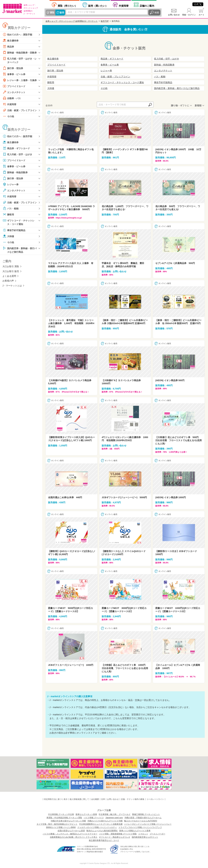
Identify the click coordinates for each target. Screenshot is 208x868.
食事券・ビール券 (14, 74)
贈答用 (8, 214)
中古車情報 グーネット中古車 (61, 814)
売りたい (67, 6)
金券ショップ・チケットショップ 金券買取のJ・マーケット (72, 21)
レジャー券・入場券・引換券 (20, 80)
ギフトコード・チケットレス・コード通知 (19, 222)
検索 (157, 13)
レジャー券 (11, 184)
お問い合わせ (174, 15)
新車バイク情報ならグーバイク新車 (135, 831)
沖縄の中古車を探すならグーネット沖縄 (68, 821)
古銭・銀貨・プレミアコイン (20, 110)
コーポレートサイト (155, 799)
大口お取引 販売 (11, 271)
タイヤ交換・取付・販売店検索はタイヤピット (57, 824)
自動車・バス (12, 98)
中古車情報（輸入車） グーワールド (114, 814)
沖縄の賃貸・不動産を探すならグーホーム (143, 818)
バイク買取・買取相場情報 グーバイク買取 (118, 834)
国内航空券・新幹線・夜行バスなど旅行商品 (20, 250)
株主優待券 (11, 40)
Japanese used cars (114, 818)
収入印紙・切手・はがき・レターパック (20, 60)
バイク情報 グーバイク (94, 818)
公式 (198, 4)
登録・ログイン (189, 15)
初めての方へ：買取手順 (17, 34)
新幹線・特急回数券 (15, 172)
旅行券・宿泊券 (13, 68)
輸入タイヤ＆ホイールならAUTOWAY (141, 821)
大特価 (8, 236)
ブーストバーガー (157, 834)
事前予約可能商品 (14, 230)
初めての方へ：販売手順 (17, 136)
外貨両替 (124, 6)
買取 (52, 13)
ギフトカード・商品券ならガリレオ (115, 837)
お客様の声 (8, 281)
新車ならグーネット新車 (86, 814)
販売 (62, 13)
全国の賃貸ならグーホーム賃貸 (71, 831)
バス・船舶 (11, 208)
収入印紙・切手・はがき (17, 154)
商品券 (8, 46)
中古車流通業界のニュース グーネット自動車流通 (101, 824)
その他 (8, 116)
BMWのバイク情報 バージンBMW (61, 827)
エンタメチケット (14, 92)
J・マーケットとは (12, 286)
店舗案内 (147, 6)
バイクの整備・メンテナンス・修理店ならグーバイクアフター (70, 834)
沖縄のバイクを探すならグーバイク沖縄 (105, 821)
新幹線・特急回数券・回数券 (20, 53)
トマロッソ (143, 834)
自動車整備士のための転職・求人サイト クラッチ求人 (74, 837)
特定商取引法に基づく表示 (56, 799)
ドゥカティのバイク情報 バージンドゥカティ (97, 827)
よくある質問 (9, 276)
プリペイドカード (14, 86)
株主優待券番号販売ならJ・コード (104, 840)
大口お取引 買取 (11, 266)
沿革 (103, 799)
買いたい (98, 6)
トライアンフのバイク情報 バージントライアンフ (140, 827)
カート (201, 15)
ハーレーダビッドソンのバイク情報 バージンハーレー (148, 824)
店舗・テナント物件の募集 (133, 799)
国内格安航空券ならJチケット (145, 837)
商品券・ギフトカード (16, 148)
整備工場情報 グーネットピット (146, 814)
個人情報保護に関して (79, 799)
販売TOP (105, 21)
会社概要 (95, 799)
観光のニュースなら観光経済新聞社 (102, 831)
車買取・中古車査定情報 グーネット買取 (64, 818)
